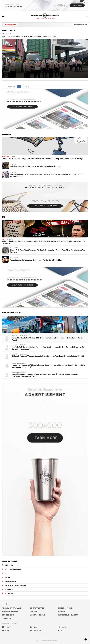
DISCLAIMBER (7, 618)
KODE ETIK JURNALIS (65, 608)
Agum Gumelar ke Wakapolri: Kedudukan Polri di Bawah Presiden (36, 260)
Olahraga (9, 589)
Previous (11, 86)
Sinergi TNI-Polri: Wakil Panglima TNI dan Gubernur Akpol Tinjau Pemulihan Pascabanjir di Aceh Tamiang (48, 251)
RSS (60, 631)
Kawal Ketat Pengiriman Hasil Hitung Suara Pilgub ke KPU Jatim (29, 36)
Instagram (63, 627)
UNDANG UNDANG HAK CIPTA (68, 615)
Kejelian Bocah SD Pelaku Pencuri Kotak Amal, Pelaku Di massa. (35, 166)
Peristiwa (5, 157)
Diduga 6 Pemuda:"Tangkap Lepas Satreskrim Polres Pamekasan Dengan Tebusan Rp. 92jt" (49, 356)
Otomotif (9, 594)
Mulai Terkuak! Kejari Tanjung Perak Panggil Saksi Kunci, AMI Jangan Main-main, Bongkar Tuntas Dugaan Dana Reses (44, 242)
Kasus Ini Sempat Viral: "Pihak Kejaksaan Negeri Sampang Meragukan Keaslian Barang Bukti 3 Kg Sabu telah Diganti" (49, 366)
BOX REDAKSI (62, 611)
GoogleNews (35, 631)
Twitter (34, 627)
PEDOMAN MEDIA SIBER (10, 611)
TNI (3, 239)
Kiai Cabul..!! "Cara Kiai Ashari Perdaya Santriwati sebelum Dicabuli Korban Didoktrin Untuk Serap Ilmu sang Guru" (48, 348)
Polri (8, 577)
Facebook (7, 627)
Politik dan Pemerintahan (16, 585)
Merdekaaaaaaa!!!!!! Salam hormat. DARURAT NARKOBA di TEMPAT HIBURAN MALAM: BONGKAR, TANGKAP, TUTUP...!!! (45, 375)
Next (25, 86)
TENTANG (33, 611)
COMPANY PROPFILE (37, 608)
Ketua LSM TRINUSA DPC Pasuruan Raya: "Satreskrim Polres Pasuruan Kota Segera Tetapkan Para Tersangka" (47, 175)
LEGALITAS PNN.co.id (38, 615)
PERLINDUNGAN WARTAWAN (12, 608)
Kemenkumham (11, 581)
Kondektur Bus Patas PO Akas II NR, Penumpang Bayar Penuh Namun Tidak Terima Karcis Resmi (47, 339)
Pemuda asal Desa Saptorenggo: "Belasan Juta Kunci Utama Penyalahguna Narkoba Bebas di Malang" (43, 159)
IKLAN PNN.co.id (8, 615)
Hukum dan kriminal (13, 569)
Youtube (6, 631)
